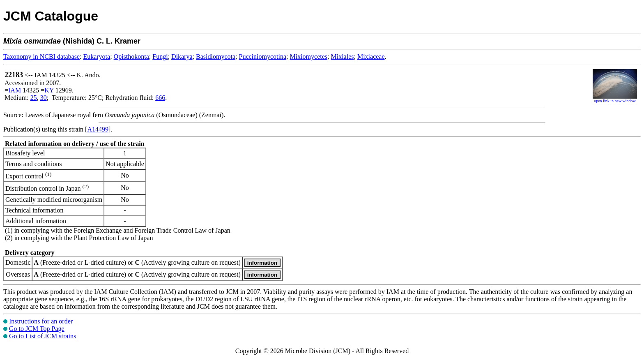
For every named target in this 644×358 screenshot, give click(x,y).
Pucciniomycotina (263, 57)
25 (34, 98)
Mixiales (342, 57)
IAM (15, 90)
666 (160, 98)
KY (49, 90)
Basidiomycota (216, 57)
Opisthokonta (131, 57)
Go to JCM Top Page (37, 329)
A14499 (98, 129)
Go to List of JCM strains (43, 336)
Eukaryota (97, 57)
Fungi (160, 57)
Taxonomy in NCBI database (41, 57)
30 (44, 98)
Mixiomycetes (308, 57)
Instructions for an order (41, 321)
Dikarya (182, 57)
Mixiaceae (371, 57)
